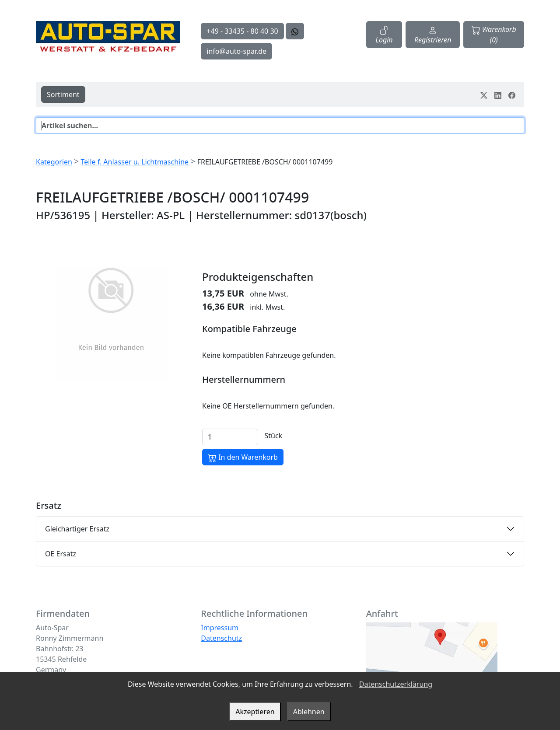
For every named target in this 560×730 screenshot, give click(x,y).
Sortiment (63, 94)
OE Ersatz (61, 554)
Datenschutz (221, 638)
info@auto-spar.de (236, 51)
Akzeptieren (255, 712)
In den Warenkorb (243, 457)
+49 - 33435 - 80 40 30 (242, 31)
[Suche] (280, 126)
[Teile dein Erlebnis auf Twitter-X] (484, 94)
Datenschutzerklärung (396, 684)
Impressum (220, 628)
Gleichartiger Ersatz (77, 529)
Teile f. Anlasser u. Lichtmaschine (135, 162)
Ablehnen (309, 712)
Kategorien (54, 162)
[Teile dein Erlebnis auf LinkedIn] (498, 94)
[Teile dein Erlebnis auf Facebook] (512, 94)
